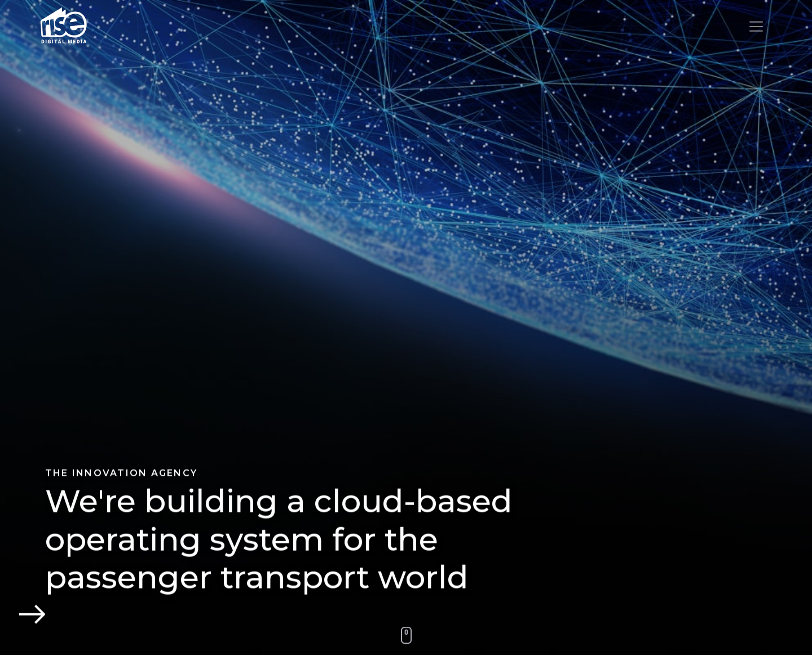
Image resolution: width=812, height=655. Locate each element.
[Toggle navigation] (756, 26)
